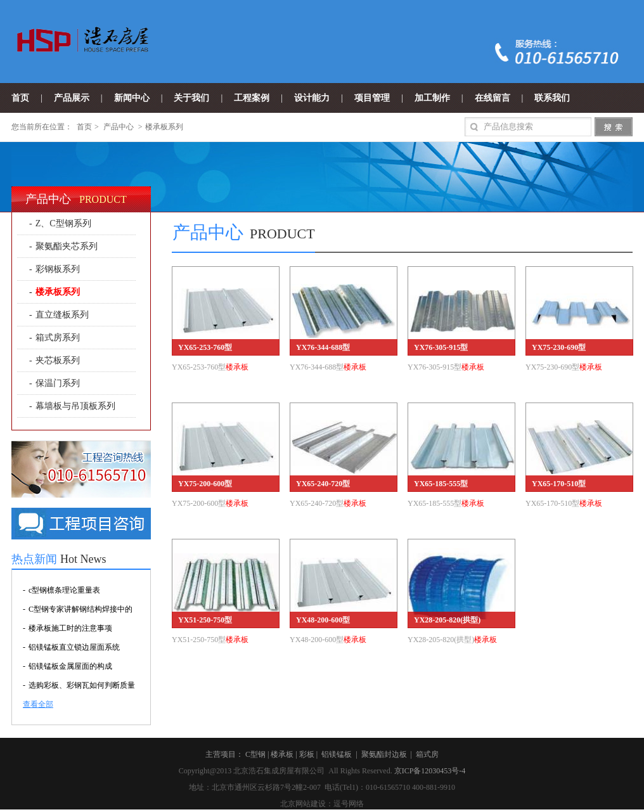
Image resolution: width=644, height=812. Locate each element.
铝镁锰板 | (340, 754)
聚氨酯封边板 (384, 754)
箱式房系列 (58, 338)
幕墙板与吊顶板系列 (75, 406)
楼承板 (282, 754)
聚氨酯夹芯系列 (67, 246)
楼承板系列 (164, 127)
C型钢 (255, 754)
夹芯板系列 (58, 360)
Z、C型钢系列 (63, 223)
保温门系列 (58, 383)
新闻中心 (132, 98)
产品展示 (72, 98)
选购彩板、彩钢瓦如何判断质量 (82, 685)
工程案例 (252, 98)
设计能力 (312, 98)
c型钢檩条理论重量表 (64, 590)
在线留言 (493, 98)
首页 (20, 98)
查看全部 (38, 704)
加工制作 (432, 98)
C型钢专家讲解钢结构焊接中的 (80, 609)
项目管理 (372, 98)
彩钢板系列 (58, 269)
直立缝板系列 (62, 315)
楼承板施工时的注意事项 (70, 628)
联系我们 (552, 98)
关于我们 (191, 98)
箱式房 (427, 754)
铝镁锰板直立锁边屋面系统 (74, 647)
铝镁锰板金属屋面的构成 (70, 666)
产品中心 (119, 127)
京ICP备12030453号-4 (430, 771)
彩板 (307, 754)
